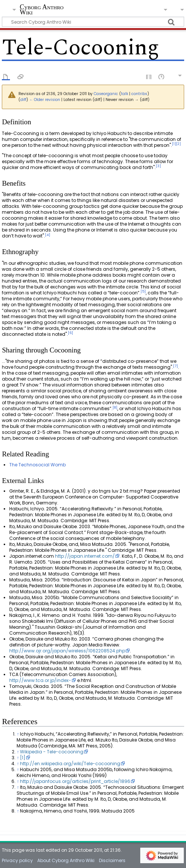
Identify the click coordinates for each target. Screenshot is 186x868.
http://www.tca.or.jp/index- (40, 680)
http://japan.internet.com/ (85, 556)
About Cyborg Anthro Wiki (66, 860)
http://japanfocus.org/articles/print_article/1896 (75, 781)
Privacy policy (17, 860)
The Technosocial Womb (37, 465)
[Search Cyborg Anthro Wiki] (93, 22)
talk (125, 94)
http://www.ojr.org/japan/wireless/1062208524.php (67, 651)
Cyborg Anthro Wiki (42, 10)
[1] (23, 758)
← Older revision (45, 100)
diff (23, 100)
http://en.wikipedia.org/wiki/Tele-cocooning (70, 764)
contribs (139, 94)
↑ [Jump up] (18, 734)
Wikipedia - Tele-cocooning (52, 752)
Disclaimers (112, 860)
